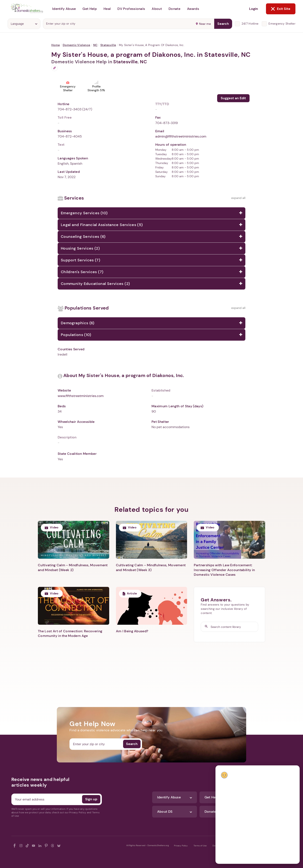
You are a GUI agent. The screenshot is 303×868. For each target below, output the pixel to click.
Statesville (108, 45)
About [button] (157, 9)
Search (223, 24)
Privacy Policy (181, 846)
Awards (193, 9)
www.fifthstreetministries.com (81, 396)
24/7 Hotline (250, 24)
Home (56, 45)
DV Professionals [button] (131, 9)
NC (95, 45)
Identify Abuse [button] (64, 9)
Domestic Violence (76, 45)
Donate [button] (174, 9)
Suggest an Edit (233, 98)
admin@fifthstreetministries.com (181, 136)
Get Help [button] (90, 9)
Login (254, 9)
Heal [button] (107, 9)
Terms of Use (200, 846)
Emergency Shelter (282, 24)
